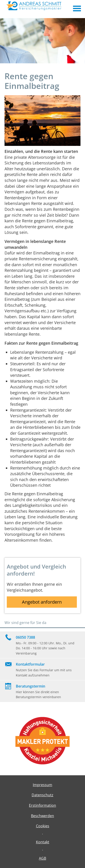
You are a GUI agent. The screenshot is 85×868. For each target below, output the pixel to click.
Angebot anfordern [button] (42, 602)
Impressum (42, 785)
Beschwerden (42, 816)
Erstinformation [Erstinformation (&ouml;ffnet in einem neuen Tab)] (42, 805)
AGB (42, 858)
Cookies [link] (43, 826)
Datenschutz (42, 795)
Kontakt (43, 842)
